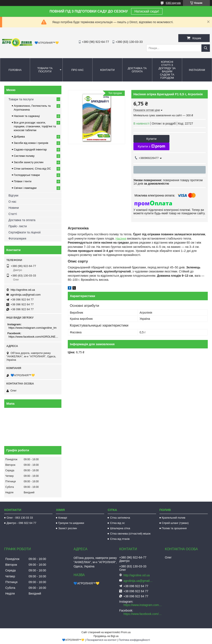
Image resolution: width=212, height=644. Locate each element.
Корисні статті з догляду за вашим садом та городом (167, 70)
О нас (12, 202)
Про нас (78, 70)
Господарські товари (27, 175)
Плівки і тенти (23, 181)
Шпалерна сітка (120, 528)
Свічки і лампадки (25, 188)
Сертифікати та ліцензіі (25, 232)
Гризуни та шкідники (71, 523)
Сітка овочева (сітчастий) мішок (130, 534)
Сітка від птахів (120, 539)
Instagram (197, 70)
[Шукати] (206, 48)
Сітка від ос (117, 523)
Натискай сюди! (147, 11)
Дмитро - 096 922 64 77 (21, 523)
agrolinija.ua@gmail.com (26, 295)
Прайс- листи (18, 226)
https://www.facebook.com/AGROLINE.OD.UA (33, 337)
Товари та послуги (45, 70)
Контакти (107, 70)
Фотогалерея (17, 239)
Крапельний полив (174, 518)
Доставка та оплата (137, 70)
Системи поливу (24, 156)
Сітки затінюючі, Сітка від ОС (32, 169)
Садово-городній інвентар (30, 149)
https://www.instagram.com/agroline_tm (33, 328)
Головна (15, 70)
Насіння (121, 239)
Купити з (151, 146)
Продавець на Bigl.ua (106, 636)
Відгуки (13, 195)
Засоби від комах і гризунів (31, 143)
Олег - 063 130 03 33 (20, 518)
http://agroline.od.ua (23, 290)
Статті (13, 214)
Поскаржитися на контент (101, 640)
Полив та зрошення (174, 528)
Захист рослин (68, 528)
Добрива (19, 137)
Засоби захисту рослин (29, 162)
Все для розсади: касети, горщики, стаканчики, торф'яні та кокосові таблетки (35, 126)
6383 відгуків (173, 3)
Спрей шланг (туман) (175, 523)
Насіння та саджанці (27, 116)
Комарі (63, 518)
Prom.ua (126, 632)
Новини (14, 208)
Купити (151, 139)
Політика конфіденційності (134, 640)
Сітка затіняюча (120, 518)
